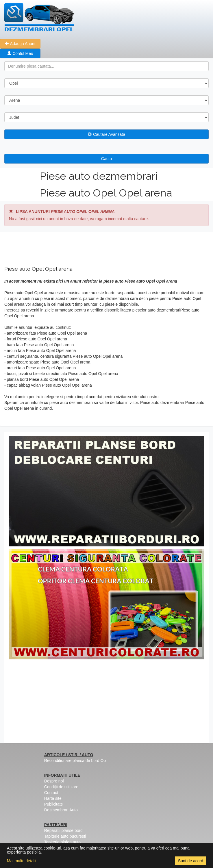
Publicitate (54, 804)
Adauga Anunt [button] (20, 44)
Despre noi (54, 781)
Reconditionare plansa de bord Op (75, 761)
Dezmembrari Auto (61, 810)
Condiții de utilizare (61, 787)
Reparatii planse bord (63, 830)
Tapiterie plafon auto (62, 842)
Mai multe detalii (22, 861)
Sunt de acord (191, 861)
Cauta (106, 159)
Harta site (53, 798)
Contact (51, 793)
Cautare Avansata (106, 134)
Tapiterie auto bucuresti (65, 836)
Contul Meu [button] (20, 53)
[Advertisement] (106, 703)
